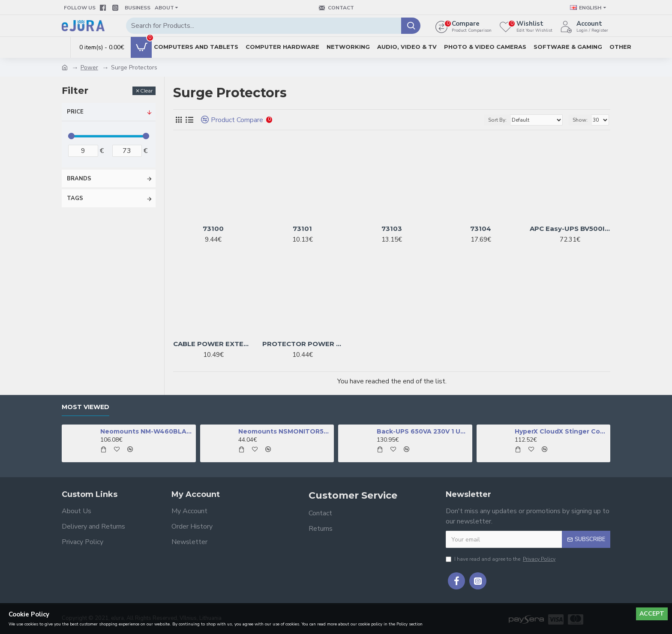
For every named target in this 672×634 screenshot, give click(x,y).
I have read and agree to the (501, 559)
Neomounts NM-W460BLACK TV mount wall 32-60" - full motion (147, 431)
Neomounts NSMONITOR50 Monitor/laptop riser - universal (285, 431)
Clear (147, 91)
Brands (79, 179)
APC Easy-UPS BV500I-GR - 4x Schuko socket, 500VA (570, 229)
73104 (481, 229)
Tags (75, 198)
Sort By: (497, 120)
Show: (580, 120)
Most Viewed (85, 407)
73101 (302, 229)
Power (89, 67)
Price (75, 112)
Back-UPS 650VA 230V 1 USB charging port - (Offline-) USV (423, 431)
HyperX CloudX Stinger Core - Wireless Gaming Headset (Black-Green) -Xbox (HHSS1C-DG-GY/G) (561, 431)
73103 (392, 229)
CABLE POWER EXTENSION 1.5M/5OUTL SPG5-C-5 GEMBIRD (213, 344)
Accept (652, 614)
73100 (213, 229)
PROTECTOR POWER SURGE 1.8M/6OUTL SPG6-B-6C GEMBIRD (303, 344)
